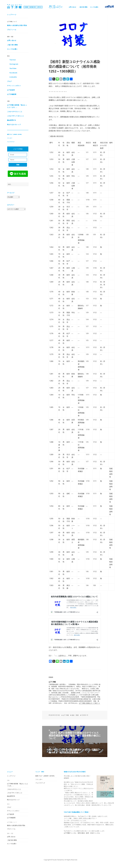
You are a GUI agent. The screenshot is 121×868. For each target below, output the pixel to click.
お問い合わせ (72, 7)
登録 (18, 165)
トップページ (12, 15)
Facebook (13, 73)
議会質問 (12, 120)
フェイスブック (11, 142)
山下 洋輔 (66, 715)
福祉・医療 (75, 715)
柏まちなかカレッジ (14, 125)
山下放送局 (11, 90)
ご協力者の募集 (83, 7)
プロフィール (12, 30)
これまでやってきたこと (16, 116)
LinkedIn (13, 77)
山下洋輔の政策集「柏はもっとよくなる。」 (17, 106)
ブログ (9, 82)
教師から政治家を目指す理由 (17, 26)
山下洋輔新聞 (12, 94)
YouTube (13, 69)
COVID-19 (85, 715)
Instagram (14, 64)
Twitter (13, 60)
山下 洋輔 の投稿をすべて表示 (88, 703)
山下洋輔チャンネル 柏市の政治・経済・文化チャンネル (82, 833)
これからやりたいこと (15, 112)
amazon (66, 778)
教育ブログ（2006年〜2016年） (15, 135)
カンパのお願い (94, 7)
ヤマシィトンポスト (14, 86)
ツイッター (10, 138)
